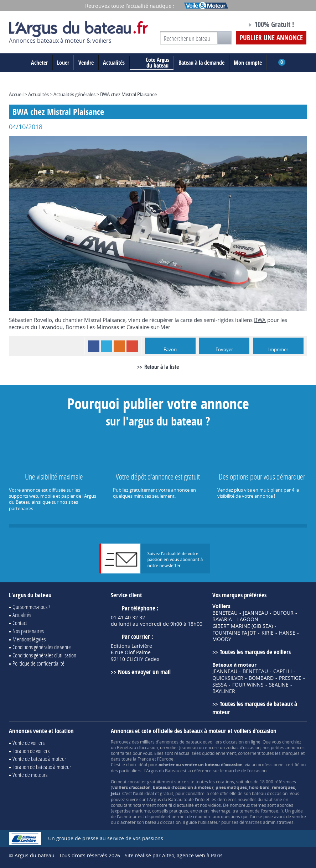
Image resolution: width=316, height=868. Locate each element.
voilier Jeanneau (182, 747)
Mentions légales (29, 639)
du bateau (152, 63)
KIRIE (268, 633)
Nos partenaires (28, 631)
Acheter (39, 63)
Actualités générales (74, 94)
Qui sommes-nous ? (31, 607)
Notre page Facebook (228, 26)
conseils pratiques (170, 811)
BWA (260, 320)
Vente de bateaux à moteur (39, 759)
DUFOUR (283, 613)
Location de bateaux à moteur (42, 767)
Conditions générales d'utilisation (44, 655)
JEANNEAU (255, 613)
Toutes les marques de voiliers (255, 652)
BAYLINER (224, 691)
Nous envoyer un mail (144, 672)
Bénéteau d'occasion (137, 747)
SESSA (220, 685)
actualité (185, 805)
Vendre (86, 63)
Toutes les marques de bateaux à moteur (255, 708)
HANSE (287, 633)
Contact (20, 623)
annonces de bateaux (180, 742)
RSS (119, 346)
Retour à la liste (162, 367)
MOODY (222, 639)
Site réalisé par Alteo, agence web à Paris (174, 855)
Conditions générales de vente (42, 647)
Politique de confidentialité (38, 663)
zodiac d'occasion (243, 747)
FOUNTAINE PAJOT (234, 633)
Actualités (114, 63)
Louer (63, 63)
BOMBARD (261, 678)
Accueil (16, 94)
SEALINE (279, 685)
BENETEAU (225, 613)
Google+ (132, 346)
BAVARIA (222, 619)
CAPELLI (283, 671)
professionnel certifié (279, 764)
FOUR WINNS (248, 685)
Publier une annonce (271, 38)
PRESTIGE (290, 678)
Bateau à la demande (201, 63)
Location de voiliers (31, 751)
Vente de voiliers (29, 743)
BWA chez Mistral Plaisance (128, 94)
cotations (225, 782)
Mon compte (248, 63)
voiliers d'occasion (226, 742)
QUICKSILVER (228, 678)
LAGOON (248, 619)
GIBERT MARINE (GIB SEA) (243, 626)
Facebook (94, 346)
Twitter (107, 346)
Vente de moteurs (30, 775)
